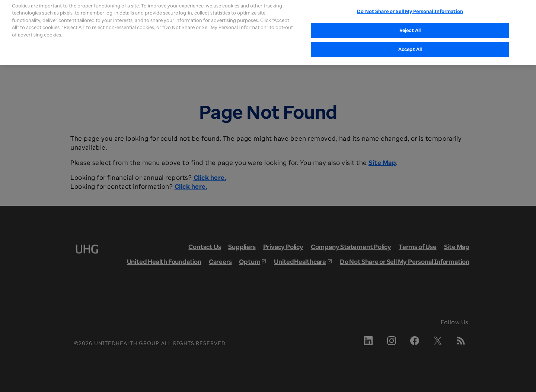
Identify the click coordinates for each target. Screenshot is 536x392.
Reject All (410, 23)
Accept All (410, 43)
